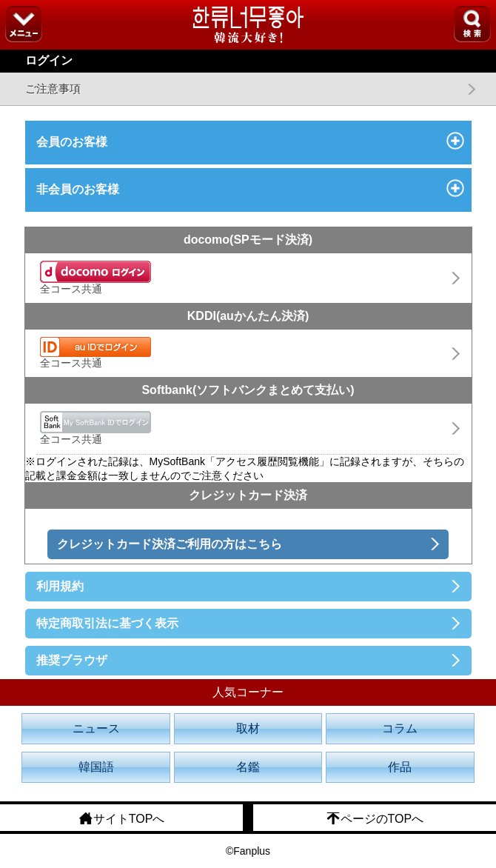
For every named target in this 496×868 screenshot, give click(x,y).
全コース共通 (95, 278)
